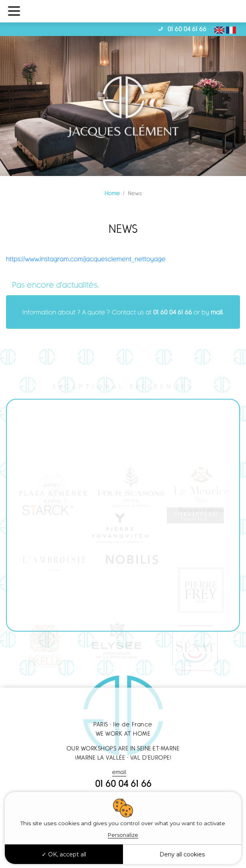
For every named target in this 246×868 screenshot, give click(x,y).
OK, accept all (64, 854)
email (119, 772)
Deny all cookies (182, 854)
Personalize (123, 835)
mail (217, 312)
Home (112, 193)
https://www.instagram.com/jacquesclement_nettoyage (86, 259)
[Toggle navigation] (14, 11)
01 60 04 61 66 (187, 29)
